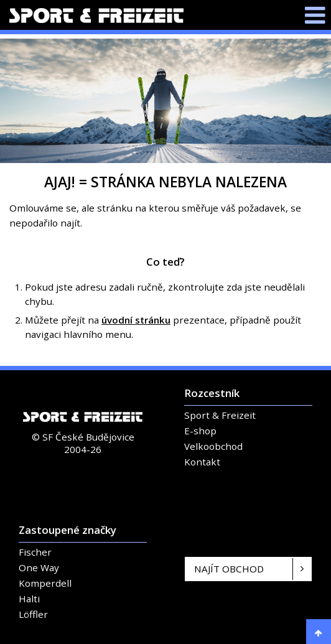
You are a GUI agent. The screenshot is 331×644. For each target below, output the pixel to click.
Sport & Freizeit (220, 415)
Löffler (33, 614)
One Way (39, 567)
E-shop (200, 431)
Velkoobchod (213, 446)
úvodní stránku (136, 320)
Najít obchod (229, 569)
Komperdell (45, 583)
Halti (29, 599)
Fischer (35, 552)
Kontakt (202, 462)
